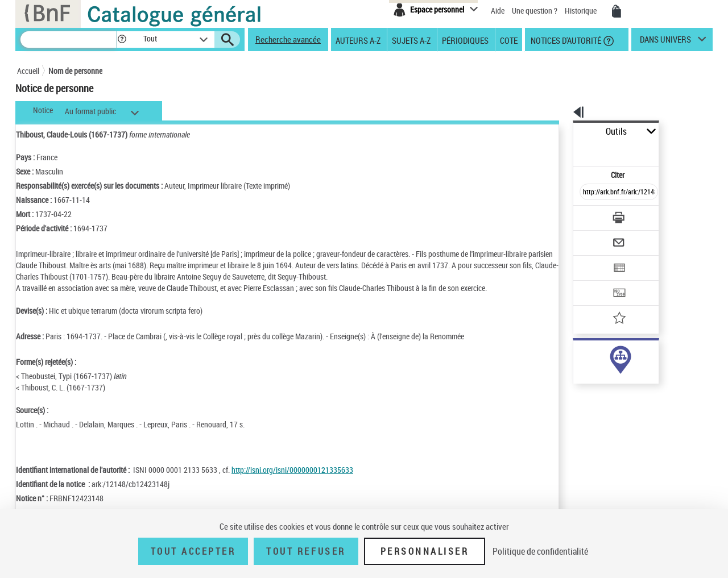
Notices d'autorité (565, 40)
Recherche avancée (288, 39)
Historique (582, 11)
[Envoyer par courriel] (587, 215)
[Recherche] (68, 39)
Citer (569, 150)
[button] (122, 39)
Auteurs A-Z (358, 40)
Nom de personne (75, 71)
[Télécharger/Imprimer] (589, 193)
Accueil (28, 71)
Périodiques (465, 40)
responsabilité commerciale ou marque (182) (630, 369)
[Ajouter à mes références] (594, 281)
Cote (509, 40)
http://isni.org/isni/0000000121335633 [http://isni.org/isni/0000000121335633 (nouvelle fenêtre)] (292, 470)
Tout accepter (193, 551)
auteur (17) (579, 357)
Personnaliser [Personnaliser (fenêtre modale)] (425, 551)
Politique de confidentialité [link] (540, 551)
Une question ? (535, 11)
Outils (561, 132)
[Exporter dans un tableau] (595, 237)
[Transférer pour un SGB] (592, 259)
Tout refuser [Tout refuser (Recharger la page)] (306, 551)
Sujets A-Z (411, 40)
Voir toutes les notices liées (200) (607, 403)
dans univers (665, 42)
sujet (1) (574, 380)
